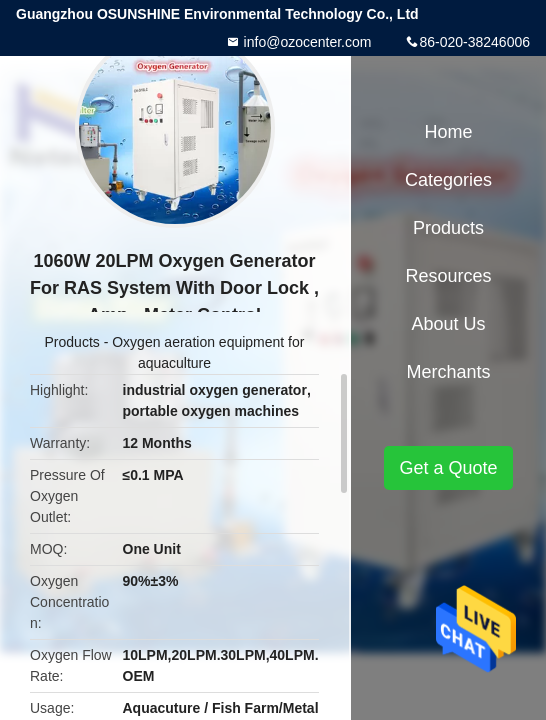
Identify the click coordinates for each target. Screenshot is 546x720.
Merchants (448, 372)
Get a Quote (448, 468)
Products (72, 342)
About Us (448, 324)
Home (449, 132)
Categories (448, 180)
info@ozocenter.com (306, 42)
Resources (448, 276)
